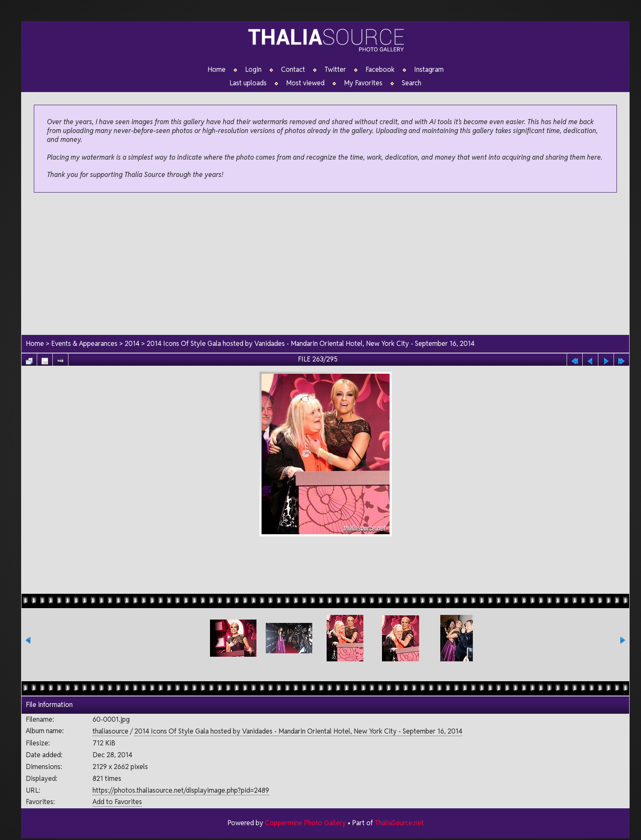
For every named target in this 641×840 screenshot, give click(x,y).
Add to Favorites (117, 802)
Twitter (335, 70)
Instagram (429, 70)
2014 (132, 344)
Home (217, 70)
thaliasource (110, 732)
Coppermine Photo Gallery (305, 823)
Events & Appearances (84, 344)
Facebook (380, 70)
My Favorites (363, 83)
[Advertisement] (326, 264)
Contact (293, 70)
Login (253, 70)
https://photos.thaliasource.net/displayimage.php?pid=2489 (181, 790)
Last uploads (248, 83)
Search (412, 83)
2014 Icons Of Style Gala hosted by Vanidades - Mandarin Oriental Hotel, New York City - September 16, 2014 (311, 344)
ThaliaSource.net (399, 823)
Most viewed (305, 83)
